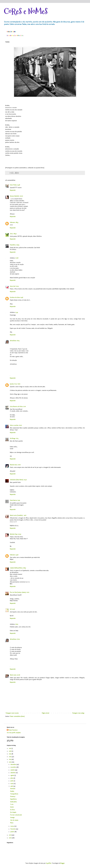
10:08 (17, 258)
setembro (13, 773)
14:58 (22, 297)
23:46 (17, 555)
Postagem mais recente (12, 713)
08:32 (25, 568)
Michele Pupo (14, 534)
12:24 (17, 286)
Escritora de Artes (15, 297)
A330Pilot (49, 863)
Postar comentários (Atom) (17, 716)
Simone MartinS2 (15, 196)
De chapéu (13, 812)
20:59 (20, 534)
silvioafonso (13, 341)
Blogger (62, 863)
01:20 (20, 425)
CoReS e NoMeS (26, 11)
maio (12, 784)
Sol (11, 609)
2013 (10, 759)
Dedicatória (13, 802)
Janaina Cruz (13, 384)
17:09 (18, 639)
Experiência (13, 799)
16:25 (18, 341)
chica (11, 234)
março (12, 826)
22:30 (25, 480)
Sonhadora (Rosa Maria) (17, 480)
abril (12, 786)
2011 (10, 835)
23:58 (19, 185)
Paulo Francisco (13, 730)
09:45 (18, 245)
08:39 (15, 234)
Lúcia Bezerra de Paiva (16, 407)
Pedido (12, 791)
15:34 (17, 312)
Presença (13, 796)
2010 (10, 838)
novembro (13, 767)
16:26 (19, 384)
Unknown (12, 222)
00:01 (21, 196)
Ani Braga (13, 438)
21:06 (19, 465)
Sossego (12, 818)
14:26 (13, 609)
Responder (13, 190)
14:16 (25, 515)
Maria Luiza (13, 675)
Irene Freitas (13, 185)
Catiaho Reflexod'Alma (16, 568)
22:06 (18, 675)
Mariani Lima (13, 465)
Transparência (14, 794)
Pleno (12, 823)
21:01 (25, 407)
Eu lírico (12, 810)
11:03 (17, 438)
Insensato (13, 789)
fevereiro (13, 829)
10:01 (28, 592)
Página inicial (45, 713)
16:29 (17, 624)
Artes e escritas (14, 425)
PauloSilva (13, 245)
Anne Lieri (13, 286)
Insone (12, 807)
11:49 (19, 500)
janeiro (13, 832)
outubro (13, 770)
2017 (10, 748)
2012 (10, 762)
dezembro (13, 764)
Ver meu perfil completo (14, 733)
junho (12, 781)
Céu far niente (14, 820)
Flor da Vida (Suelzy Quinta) (18, 592)
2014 (10, 757)
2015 (10, 754)
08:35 (17, 222)
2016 (10, 751)
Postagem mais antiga (78, 713)
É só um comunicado (16, 815)
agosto (12, 775)
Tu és (12, 804)
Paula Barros (13, 500)
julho (12, 778)
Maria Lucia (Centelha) (16, 515)
